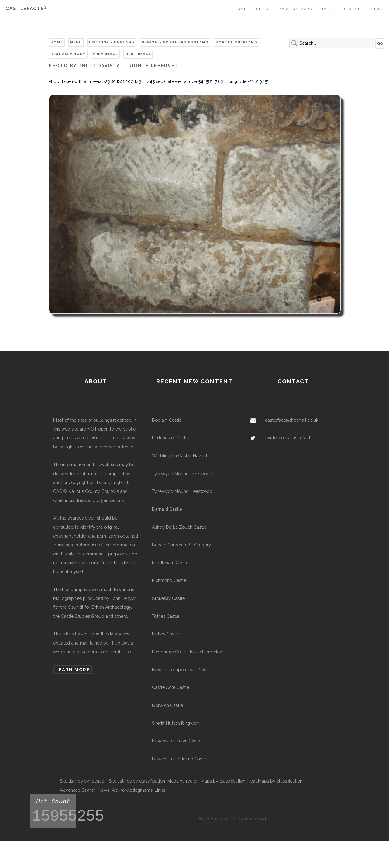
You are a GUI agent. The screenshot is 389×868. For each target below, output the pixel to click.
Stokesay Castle (168, 598)
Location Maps (295, 9)
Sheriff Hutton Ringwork (176, 723)
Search (353, 9)
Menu (76, 42)
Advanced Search (78, 790)
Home (241, 9)
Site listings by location (83, 781)
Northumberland (236, 42)
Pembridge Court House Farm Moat (188, 652)
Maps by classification (223, 781)
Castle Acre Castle (171, 687)
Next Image (138, 54)
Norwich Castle (167, 705)
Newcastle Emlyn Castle (177, 741)
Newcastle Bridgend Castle (180, 759)
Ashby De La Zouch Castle (179, 527)
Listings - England (112, 42)
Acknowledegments (132, 790)
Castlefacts (26, 8)
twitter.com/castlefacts (289, 438)
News (377, 9)
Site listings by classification (137, 781)
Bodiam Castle (167, 420)
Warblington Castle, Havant (180, 456)
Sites (262, 9)
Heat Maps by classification (275, 781)
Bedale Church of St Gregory (181, 545)
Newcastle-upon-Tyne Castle (182, 670)
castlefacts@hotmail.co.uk (292, 420)
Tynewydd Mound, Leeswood (182, 474)
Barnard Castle (167, 509)
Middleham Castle (170, 563)
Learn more (72, 670)
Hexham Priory (68, 54)
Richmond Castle (169, 580)
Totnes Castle (166, 616)
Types (328, 9)
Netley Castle (166, 634)
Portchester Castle (170, 438)
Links (160, 790)
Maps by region (183, 781)
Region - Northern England (175, 42)
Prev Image (105, 54)
